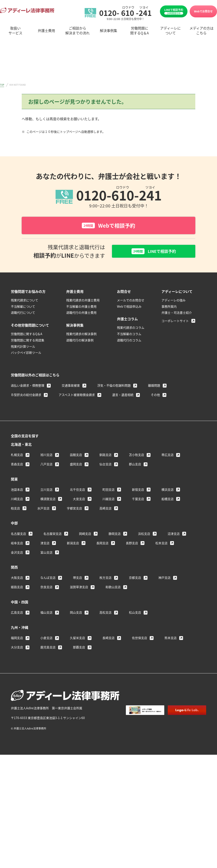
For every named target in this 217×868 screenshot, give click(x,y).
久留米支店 (77, 639)
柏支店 (15, 509)
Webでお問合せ (203, 11)
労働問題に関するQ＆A (27, 335)
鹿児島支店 (48, 648)
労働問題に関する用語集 (28, 341)
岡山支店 (76, 613)
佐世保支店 (140, 639)
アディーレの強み (173, 301)
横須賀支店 (48, 500)
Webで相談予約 (108, 225)
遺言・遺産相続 (123, 396)
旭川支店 (46, 456)
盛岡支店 (76, 465)
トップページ (32, 119)
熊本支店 (171, 639)
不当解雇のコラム (129, 335)
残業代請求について (25, 301)
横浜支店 (168, 491)
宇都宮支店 (74, 509)
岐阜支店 (17, 544)
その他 (155, 396)
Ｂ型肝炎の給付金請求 (26, 396)
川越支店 (108, 500)
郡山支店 (135, 465)
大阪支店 (17, 579)
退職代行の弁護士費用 (81, 314)
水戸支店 (43, 509)
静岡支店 (115, 535)
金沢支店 (17, 553)
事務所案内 (169, 307)
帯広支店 (168, 456)
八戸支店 (46, 465)
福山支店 (46, 613)
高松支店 (105, 613)
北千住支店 (77, 491)
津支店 (45, 544)
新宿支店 (138, 491)
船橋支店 (168, 500)
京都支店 (135, 579)
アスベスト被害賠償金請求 (77, 396)
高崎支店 (105, 509)
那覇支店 (79, 648)
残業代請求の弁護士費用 (83, 301)
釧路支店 (105, 456)
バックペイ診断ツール (26, 354)
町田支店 (108, 491)
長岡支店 (102, 544)
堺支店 (77, 579)
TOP (2, 85)
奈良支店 (46, 588)
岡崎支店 (85, 535)
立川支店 (46, 491)
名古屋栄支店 (53, 535)
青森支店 (17, 465)
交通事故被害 (71, 386)
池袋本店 (17, 491)
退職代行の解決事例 (80, 341)
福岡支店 (17, 639)
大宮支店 (79, 500)
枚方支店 (105, 579)
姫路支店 (17, 588)
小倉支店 (46, 639)
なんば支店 (48, 579)
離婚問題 (154, 386)
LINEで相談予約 (174, 11)
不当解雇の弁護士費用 (81, 307)
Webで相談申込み (129, 307)
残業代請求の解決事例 (81, 335)
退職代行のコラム (129, 341)
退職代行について (23, 314)
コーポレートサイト (175, 322)
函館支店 (76, 456)
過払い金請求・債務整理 (28, 386)
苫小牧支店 (136, 456)
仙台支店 (105, 465)
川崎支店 (17, 500)
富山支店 (46, 553)
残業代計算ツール (23, 347)
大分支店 (17, 648)
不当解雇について (23, 307)
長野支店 (132, 544)
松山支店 (135, 613)
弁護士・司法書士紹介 (177, 314)
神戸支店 (164, 579)
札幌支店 (17, 456)
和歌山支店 (113, 588)
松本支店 (161, 544)
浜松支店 (144, 535)
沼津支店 (174, 535)
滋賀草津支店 (79, 588)
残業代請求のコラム (131, 329)
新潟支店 (73, 544)
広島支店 (17, 613)
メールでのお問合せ (131, 301)
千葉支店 (138, 500)
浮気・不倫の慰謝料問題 (114, 386)
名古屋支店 (18, 535)
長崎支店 (108, 639)
